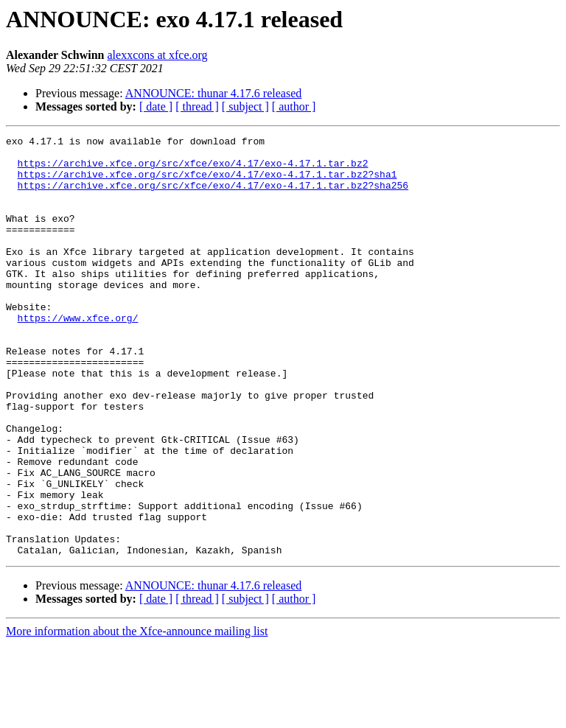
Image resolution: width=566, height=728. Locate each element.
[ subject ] (245, 106)
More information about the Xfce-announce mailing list (137, 715)
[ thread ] (197, 106)
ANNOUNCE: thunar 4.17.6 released (214, 93)
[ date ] (156, 106)
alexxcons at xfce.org (158, 55)
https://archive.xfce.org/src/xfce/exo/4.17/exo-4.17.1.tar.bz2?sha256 (213, 196)
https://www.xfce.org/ (78, 355)
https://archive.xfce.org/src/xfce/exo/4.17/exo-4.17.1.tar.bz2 (193, 169)
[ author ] (294, 106)
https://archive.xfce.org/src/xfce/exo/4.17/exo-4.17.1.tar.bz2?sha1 (207, 183)
